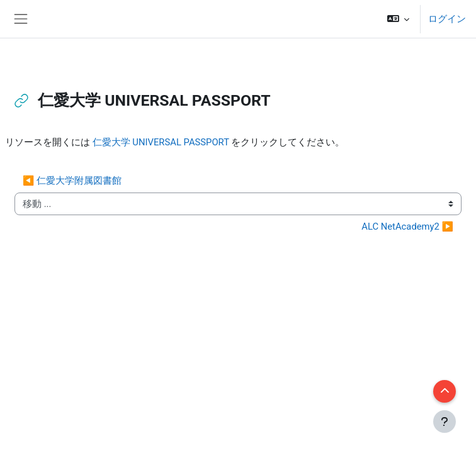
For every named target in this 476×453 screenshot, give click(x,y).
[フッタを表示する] (445, 422)
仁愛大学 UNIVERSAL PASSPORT (161, 142)
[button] (399, 19)
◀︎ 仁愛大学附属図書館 (72, 181)
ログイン (447, 19)
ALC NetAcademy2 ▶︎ (407, 226)
